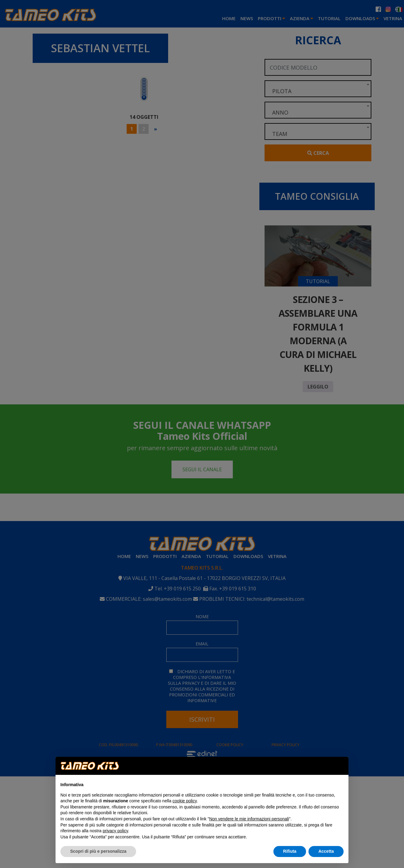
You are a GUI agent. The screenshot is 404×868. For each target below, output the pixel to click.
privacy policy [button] (115, 831)
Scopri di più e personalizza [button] (98, 851)
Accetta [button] (326, 851)
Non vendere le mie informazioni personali (249, 819)
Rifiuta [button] (290, 851)
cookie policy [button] (184, 801)
